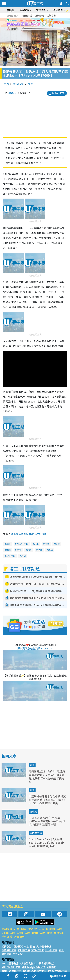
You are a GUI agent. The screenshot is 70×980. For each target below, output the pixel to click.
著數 (8, 544)
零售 (19, 550)
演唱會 (10, 10)
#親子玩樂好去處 (11, 967)
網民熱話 (7, 946)
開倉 (24, 929)
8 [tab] (36, 26)
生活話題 (18, 84)
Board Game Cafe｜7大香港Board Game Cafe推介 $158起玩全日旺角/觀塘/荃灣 (47, 843)
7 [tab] (33, 26)
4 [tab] (37, 22)
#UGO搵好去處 (10, 963)
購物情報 (58, 10)
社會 (30, 84)
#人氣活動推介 (28, 963)
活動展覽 (7, 929)
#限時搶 (51, 967)
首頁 (6, 84)
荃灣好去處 (23, 933)
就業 (57, 544)
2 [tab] (31, 22)
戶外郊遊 (7, 937)
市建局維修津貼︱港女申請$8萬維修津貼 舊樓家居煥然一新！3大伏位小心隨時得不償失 (47, 800)
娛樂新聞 (39, 15)
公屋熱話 (27, 15)
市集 (17, 929)
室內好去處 (36, 833)
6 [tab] (44, 22)
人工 (36, 544)
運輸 (50, 550)
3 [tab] (34, 22)
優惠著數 (24, 10)
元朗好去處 (8, 933)
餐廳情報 (59, 933)
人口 (23, 556)
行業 (47, 544)
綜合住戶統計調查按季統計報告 (29, 534)
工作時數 (11, 556)
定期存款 (51, 15)
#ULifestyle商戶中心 (34, 971)
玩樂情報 (41, 10)
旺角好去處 (38, 933)
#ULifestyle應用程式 (34, 967)
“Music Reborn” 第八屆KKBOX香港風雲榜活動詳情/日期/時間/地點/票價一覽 (47, 821)
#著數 (51, 971)
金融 (8, 550)
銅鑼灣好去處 (54, 929)
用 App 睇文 (58, 93)
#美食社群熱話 (45, 963)
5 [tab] (41, 22)
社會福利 (19, 937)
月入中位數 (22, 544)
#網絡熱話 (61, 971)
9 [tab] (39, 26)
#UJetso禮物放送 (11, 971)
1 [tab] (28, 22)
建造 (40, 550)
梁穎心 (12, 93)
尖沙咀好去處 (36, 929)
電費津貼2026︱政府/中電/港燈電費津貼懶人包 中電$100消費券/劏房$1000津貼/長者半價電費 (47, 776)
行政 (29, 550)
